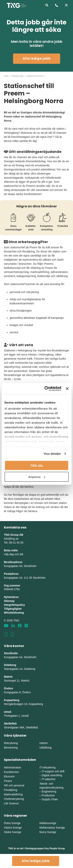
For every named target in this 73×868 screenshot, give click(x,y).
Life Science (11, 803)
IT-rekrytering (47, 767)
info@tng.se (11, 539)
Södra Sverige (13, 832)
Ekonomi (9, 776)
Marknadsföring (13, 794)
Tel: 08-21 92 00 (14, 543)
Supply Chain (50, 799)
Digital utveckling (52, 775)
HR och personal (14, 785)
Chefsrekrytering (14, 799)
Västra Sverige (13, 828)
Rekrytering (11, 743)
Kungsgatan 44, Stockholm (20, 566)
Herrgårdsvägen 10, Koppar (21, 704)
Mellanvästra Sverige (52, 828)
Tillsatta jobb (17, 76)
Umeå (8, 712)
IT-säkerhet (48, 779)
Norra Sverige (48, 832)
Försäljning (11, 790)
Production (48, 795)
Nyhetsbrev (11, 597)
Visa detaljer (52, 454)
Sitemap (9, 601)
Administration (13, 767)
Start (6, 76)
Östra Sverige (12, 823)
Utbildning (46, 748)
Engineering (49, 791)
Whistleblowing (14, 613)
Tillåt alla (37, 465)
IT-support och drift (53, 771)
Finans (8, 781)
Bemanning (11, 748)
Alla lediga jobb (37, 58)
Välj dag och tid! (14, 554)
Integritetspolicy (14, 605)
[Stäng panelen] (67, 389)
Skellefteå (10, 724)
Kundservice (11, 772)
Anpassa (37, 477)
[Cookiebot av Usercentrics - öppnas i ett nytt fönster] (46, 389)
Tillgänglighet (13, 609)
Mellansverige (48, 823)
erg (41, 704)
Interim (44, 743)
